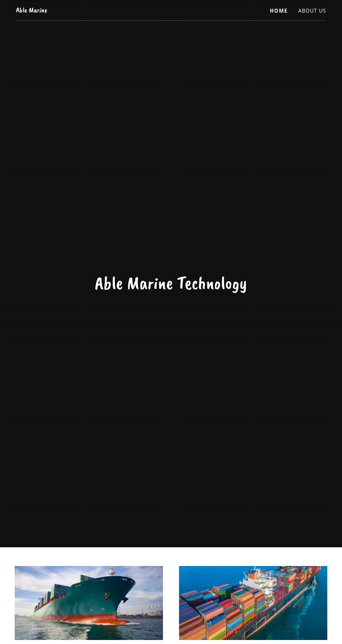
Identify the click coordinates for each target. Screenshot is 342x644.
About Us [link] (312, 11)
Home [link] (279, 11)
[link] (32, 10)
